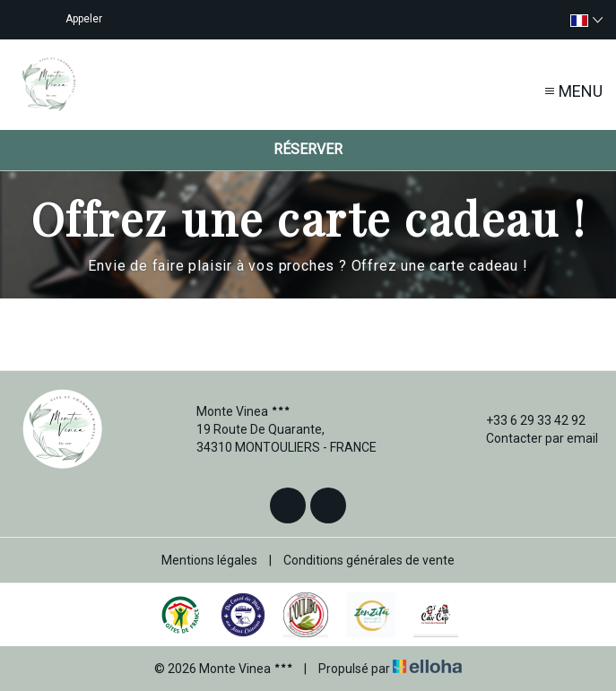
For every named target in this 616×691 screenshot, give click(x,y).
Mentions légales (209, 560)
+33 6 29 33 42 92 (525, 420)
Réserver (308, 149)
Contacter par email (532, 438)
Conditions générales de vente (369, 560)
